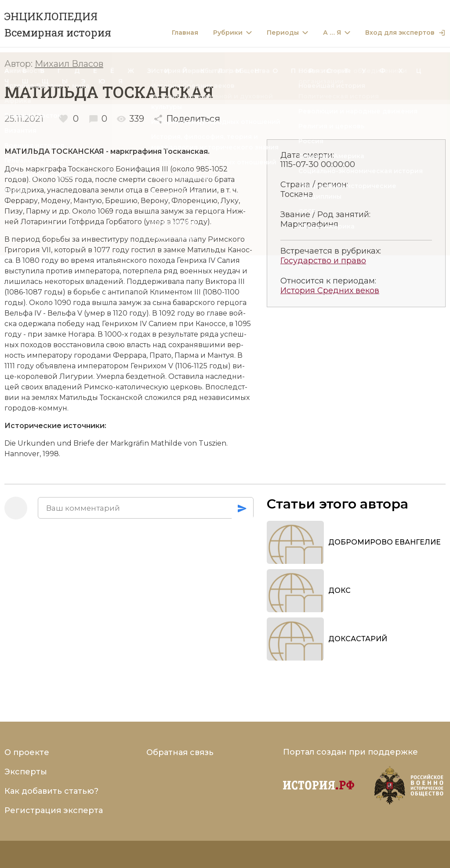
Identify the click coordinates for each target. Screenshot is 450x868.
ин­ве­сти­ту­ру (106, 239)
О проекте (27, 752)
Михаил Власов (69, 64)
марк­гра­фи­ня (137, 151)
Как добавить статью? (51, 791)
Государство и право (323, 261)
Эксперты (26, 772)
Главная (185, 33)
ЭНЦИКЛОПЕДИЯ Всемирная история (58, 24)
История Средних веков (330, 291)
